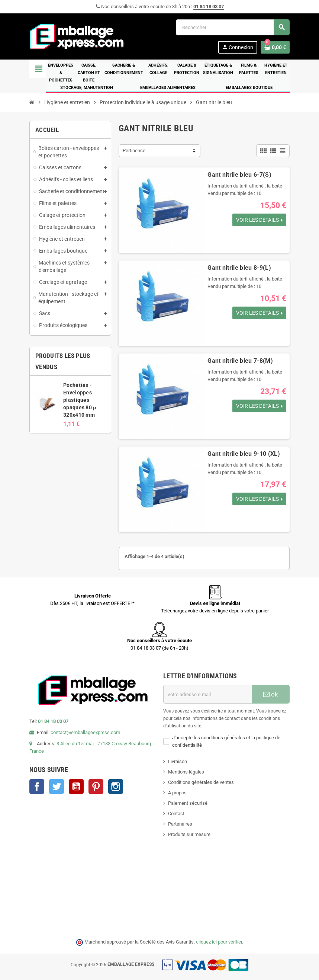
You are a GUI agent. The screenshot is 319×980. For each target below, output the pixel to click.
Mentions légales (186, 772)
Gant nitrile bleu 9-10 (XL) (244, 454)
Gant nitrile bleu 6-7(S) (239, 175)
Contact (176, 814)
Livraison (178, 761)
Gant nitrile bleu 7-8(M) (240, 361)
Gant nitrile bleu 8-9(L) (239, 268)
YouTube (76, 787)
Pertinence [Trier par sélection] (134, 150)
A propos (177, 793)
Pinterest (96, 787)
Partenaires (180, 824)
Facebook (37, 787)
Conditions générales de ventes (201, 782)
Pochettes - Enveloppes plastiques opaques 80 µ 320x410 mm (80, 400)
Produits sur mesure (189, 834)
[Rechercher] (233, 27)
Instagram (116, 787)
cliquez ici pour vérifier (219, 942)
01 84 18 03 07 (209, 7)
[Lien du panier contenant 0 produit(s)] (275, 47)
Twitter (57, 787)
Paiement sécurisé (188, 803)
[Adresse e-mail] (207, 694)
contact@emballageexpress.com (85, 732)
